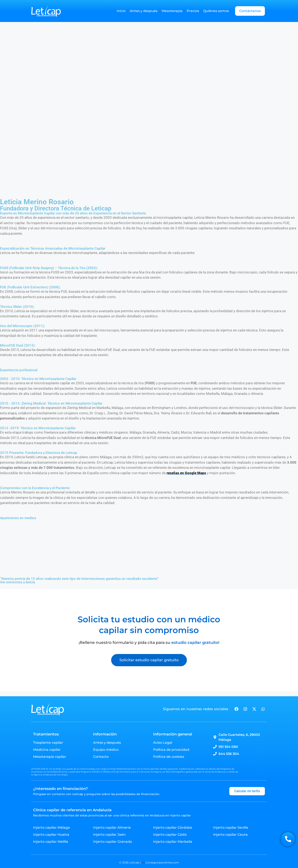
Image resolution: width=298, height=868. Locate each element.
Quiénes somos (216, 11)
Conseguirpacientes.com (162, 862)
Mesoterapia (172, 11)
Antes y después (144, 11)
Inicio (121, 11)
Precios (193, 11)
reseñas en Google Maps (186, 473)
